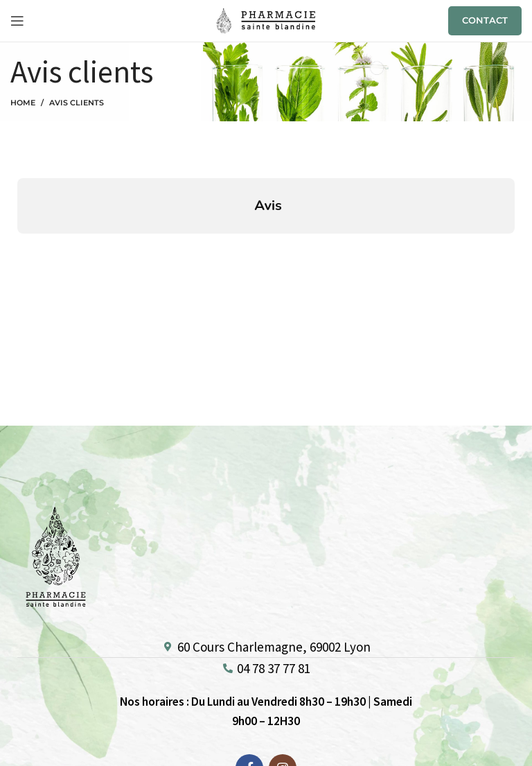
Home (23, 103)
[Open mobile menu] (17, 21)
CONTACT (485, 20)
